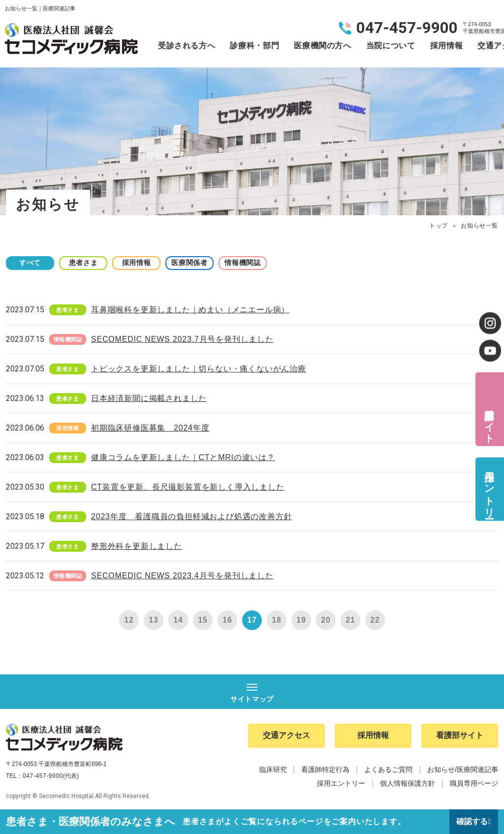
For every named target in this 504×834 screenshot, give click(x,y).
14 (178, 620)
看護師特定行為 (325, 769)
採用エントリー (489, 489)
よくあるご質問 (388, 769)
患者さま (85, 263)
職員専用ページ (474, 783)
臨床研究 (273, 769)
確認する (472, 821)
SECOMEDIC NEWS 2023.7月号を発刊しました (182, 339)
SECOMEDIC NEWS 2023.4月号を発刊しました (182, 576)
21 (350, 620)
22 (375, 620)
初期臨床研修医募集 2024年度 (150, 428)
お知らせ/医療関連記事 (463, 769)
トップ (439, 226)
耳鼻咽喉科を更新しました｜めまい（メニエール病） (190, 310)
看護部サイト (489, 420)
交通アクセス (286, 736)
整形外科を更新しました (137, 546)
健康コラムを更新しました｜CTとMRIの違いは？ (183, 457)
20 (326, 620)
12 (129, 620)
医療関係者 (193, 263)
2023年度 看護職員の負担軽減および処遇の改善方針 (191, 517)
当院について (391, 46)
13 (153, 620)
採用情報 (447, 46)
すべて (31, 263)
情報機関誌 (247, 263)
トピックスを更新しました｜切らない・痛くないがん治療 (199, 369)
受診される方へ (187, 46)
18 (276, 620)
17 (252, 620)
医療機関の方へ (322, 46)
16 (227, 620)
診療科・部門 (254, 46)
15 (203, 620)
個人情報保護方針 (408, 783)
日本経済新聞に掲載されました (149, 398)
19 (301, 620)
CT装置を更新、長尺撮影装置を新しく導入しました (188, 487)
